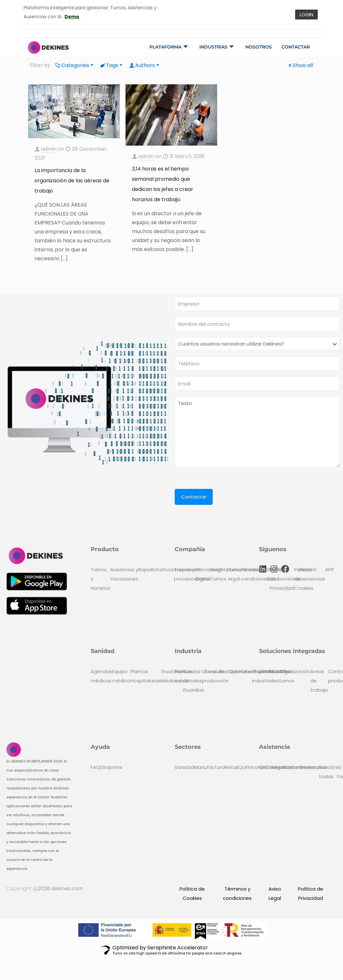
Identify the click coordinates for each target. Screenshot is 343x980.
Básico (291, 767)
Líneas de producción (215, 676)
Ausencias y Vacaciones (124, 574)
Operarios (240, 671)
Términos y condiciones (255, 574)
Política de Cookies (192, 893)
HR (269, 671)
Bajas (145, 570)
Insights (219, 570)
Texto (257, 432)
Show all (300, 65)
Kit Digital (203, 574)
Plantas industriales (188, 676)
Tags (112, 65)
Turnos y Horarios (100, 579)
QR (262, 767)
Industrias (217, 47)
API (263, 671)
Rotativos (163, 570)
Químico (248, 767)
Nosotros (259, 47)
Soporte (113, 767)
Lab (276, 671)
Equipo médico (121, 676)
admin (49, 149)
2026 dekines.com (61, 889)
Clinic (287, 671)
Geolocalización (318, 767)
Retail (232, 767)
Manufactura (210, 767)
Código (274, 767)
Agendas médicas (101, 676)
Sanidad (184, 767)
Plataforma (169, 47)
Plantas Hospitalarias (146, 676)
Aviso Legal (275, 893)
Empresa (185, 570)
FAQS (97, 767)
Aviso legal (235, 574)
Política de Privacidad (311, 893)
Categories (75, 65)
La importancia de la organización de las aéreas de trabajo (72, 181)
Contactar (296, 47)
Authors (145, 65)
